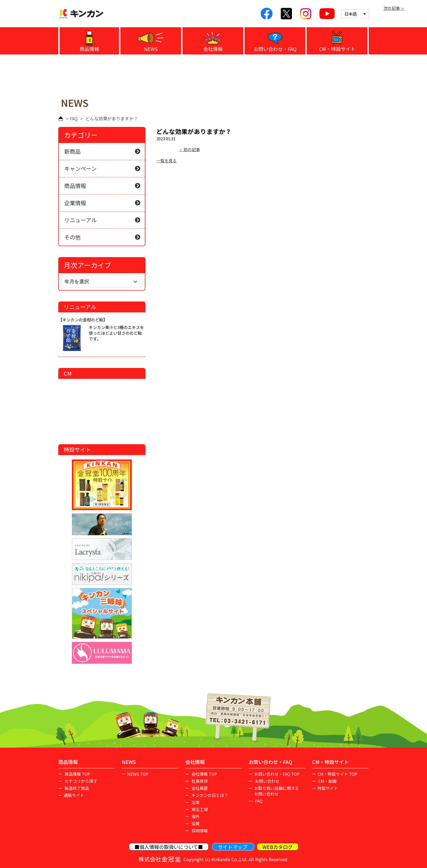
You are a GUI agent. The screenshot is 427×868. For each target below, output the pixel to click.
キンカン (81, 14)
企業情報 (75, 203)
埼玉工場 (199, 809)
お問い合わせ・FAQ (275, 49)
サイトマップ (233, 847)
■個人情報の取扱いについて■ (169, 847)
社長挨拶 (199, 781)
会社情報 (213, 49)
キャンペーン (80, 168)
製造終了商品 (76, 788)
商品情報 (89, 49)
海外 (195, 816)
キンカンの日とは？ (209, 795)
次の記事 (392, 8)
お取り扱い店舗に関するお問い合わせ (277, 791)
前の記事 (191, 149)
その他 (72, 237)
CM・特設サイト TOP (337, 774)
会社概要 (199, 788)
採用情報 (199, 831)
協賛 (195, 823)
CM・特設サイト (337, 49)
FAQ (74, 119)
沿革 (195, 802)
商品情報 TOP (77, 774)
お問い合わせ (267, 781)
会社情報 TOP (204, 774)
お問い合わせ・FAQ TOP (277, 774)
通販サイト (74, 795)
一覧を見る (167, 161)
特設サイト (328, 788)
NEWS (151, 49)
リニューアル (80, 220)
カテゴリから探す (80, 781)
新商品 (72, 151)
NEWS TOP (138, 774)
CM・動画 (327, 781)
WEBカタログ (278, 847)
